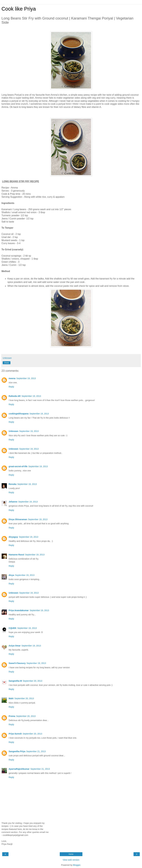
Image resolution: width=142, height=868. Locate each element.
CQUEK (13, 628)
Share (7, 363)
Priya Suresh (15, 734)
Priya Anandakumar (19, 610)
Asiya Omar (15, 646)
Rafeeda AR (15, 396)
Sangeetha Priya (17, 751)
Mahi (11, 698)
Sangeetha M (15, 681)
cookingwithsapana (19, 414)
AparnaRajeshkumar (19, 769)
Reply (11, 387)
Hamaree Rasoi (16, 555)
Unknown (13, 431)
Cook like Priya (19, 9)
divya (11, 575)
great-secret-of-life (18, 466)
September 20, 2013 (32, 681)
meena (12, 378)
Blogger (77, 865)
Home (71, 854)
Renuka (13, 484)
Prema (12, 716)
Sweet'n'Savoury (17, 663)
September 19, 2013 (26, 378)
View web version (71, 860)
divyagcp (13, 537)
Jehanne (13, 502)
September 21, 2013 (36, 751)
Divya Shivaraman (18, 519)
